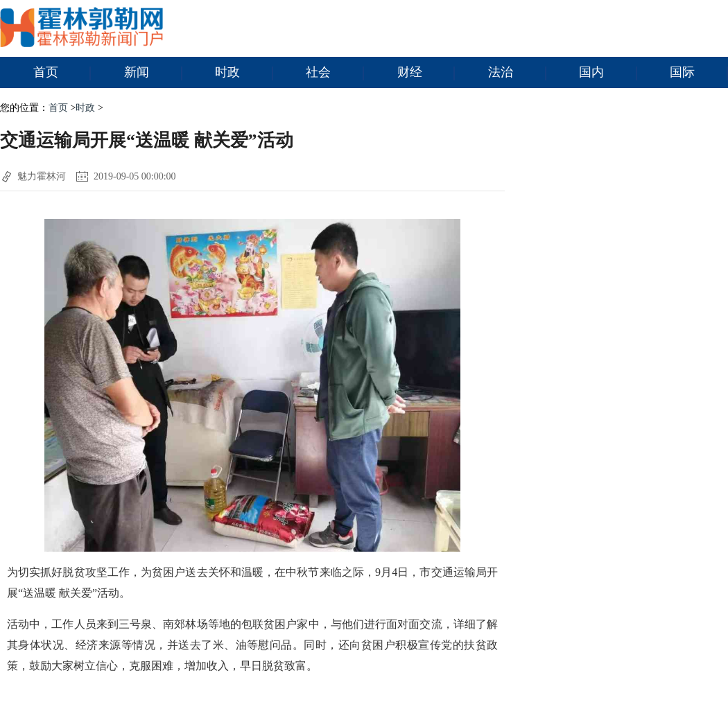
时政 (244, 73)
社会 (335, 73)
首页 (62, 73)
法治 (517, 73)
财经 (426, 73)
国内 (608, 73)
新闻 (153, 73)
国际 (699, 73)
